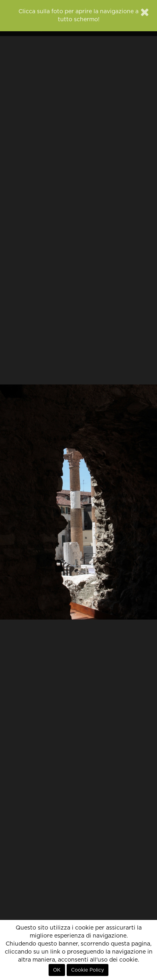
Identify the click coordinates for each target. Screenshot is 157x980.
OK (57, 970)
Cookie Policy (88, 970)
